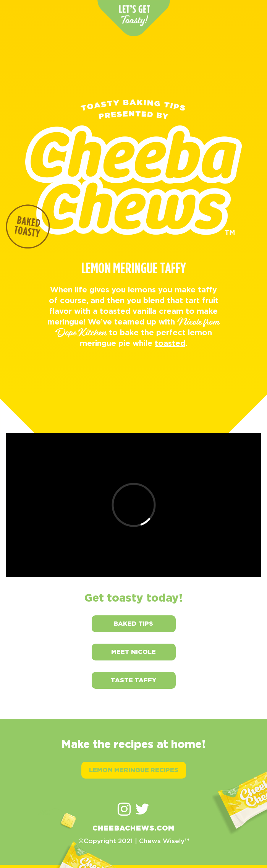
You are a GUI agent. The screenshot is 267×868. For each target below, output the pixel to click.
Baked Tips (133, 624)
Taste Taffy (133, 680)
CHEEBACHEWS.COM (133, 829)
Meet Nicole (133, 652)
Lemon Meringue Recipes (134, 770)
